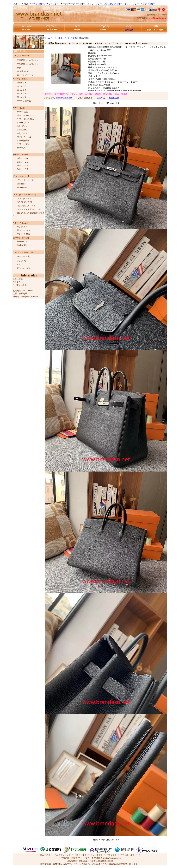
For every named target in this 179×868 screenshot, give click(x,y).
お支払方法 (114, 98)
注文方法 (101, 98)
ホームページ (50, 38)
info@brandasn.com (64, 98)
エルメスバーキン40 (68, 38)
